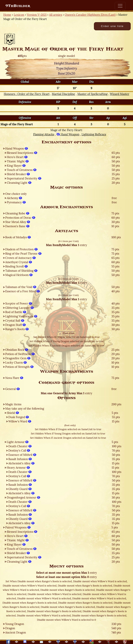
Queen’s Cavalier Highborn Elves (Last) (90, 15)
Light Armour (18, 442)
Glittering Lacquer (19, 308)
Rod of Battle (16, 312)
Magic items (13, 404)
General (12, 389)
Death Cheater (20, 446)
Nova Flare (14, 378)
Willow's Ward (20, 421)
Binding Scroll (16, 266)
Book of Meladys (18, 237)
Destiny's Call (19, 450)
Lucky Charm (16, 362)
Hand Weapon (17, 148)
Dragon (10, 628)
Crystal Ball (15, 321)
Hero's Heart (17, 157)
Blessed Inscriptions (22, 153)
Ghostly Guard (20, 489)
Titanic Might (18, 161)
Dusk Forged (19, 417)
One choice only (16, 194)
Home (7, 15)
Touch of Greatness (22, 170)
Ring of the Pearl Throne (23, 254)
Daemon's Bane (17, 226)
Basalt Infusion (20, 459)
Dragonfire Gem (18, 358)
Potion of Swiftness (20, 354)
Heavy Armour (18, 468)
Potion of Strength (19, 367)
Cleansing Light (19, 183)
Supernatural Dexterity (24, 178)
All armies (56, 15)
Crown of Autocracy (20, 258)
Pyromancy (16, 202)
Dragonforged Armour (23, 497)
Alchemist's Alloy (21, 463)
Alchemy (14, 198)
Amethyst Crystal (19, 262)
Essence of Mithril (22, 455)
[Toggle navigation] (120, 6)
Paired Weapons (18, 527)
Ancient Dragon (16, 632)
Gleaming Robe (17, 213)
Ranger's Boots (17, 329)
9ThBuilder (18, 6)
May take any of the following (25, 409)
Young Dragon (15, 624)
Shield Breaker (18, 174)
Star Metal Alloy (18, 222)
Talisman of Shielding (21, 271)
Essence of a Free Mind (22, 291)
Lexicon (19, 15)
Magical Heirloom (19, 275)
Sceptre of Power (19, 303)
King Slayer (16, 166)
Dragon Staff (15, 325)
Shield (13, 413)
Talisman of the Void (21, 287)
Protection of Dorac (20, 218)
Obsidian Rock (17, 350)
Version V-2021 (37, 15)
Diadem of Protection (21, 249)
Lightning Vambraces (21, 316)
